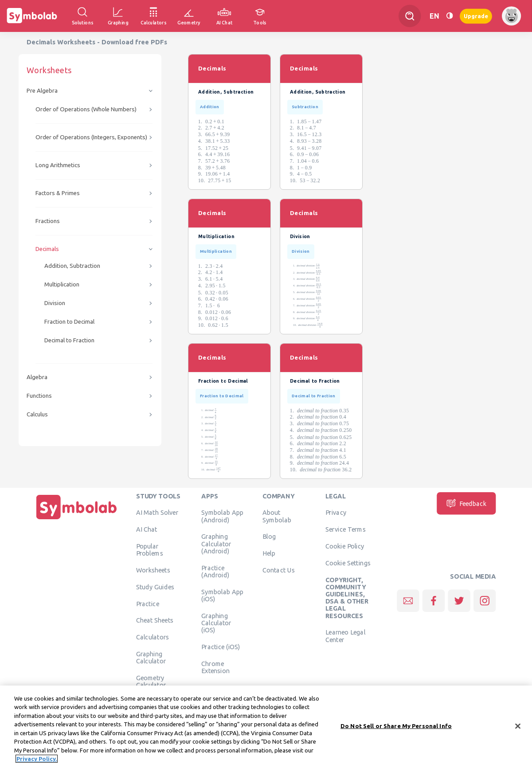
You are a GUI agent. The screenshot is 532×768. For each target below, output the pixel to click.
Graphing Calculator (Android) (216, 544)
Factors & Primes (58, 193)
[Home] (77, 519)
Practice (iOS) (221, 647)
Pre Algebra (42, 91)
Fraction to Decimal (69, 322)
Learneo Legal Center (345, 636)
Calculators (153, 637)
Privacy (336, 513)
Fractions (48, 221)
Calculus (37, 414)
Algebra (37, 377)
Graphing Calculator (151, 657)
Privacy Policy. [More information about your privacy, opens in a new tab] (37, 763)
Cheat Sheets (155, 620)
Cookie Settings (348, 563)
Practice (148, 603)
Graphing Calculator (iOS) (216, 623)
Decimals (47, 249)
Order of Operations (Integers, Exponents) (91, 137)
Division (55, 303)
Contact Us (279, 570)
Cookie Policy (345, 546)
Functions (39, 396)
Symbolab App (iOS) (222, 595)
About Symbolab (277, 516)
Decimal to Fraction (69, 340)
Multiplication (62, 284)
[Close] (518, 730)
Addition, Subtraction (72, 266)
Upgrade (476, 16)
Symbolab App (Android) (222, 516)
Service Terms (346, 529)
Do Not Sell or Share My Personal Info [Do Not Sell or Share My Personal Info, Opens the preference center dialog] (396, 729)
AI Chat (147, 529)
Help (269, 553)
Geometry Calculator (151, 681)
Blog (269, 537)
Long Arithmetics (58, 165)
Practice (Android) (215, 571)
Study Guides (155, 587)
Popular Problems (150, 549)
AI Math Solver (157, 513)
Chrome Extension (215, 667)
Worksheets (153, 570)
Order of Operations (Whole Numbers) (86, 109)
